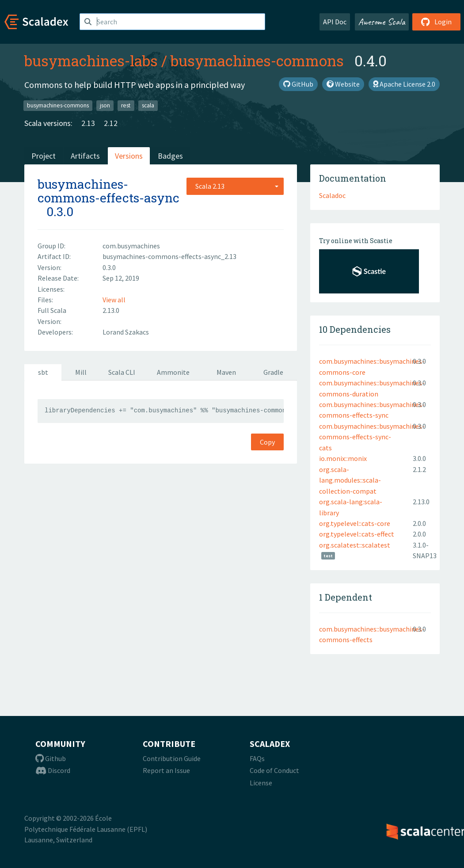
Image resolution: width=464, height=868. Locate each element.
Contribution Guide (172, 758)
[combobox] (235, 186)
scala (148, 105)
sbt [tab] (43, 372)
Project (44, 156)
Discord (53, 770)
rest (126, 105)
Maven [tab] (226, 372)
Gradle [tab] (273, 372)
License (261, 783)
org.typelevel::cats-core (355, 523)
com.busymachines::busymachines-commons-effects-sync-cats (372, 437)
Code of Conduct (274, 770)
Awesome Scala (382, 22)
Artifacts (85, 156)
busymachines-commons (257, 61)
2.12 (111, 123)
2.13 (88, 123)
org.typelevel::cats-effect (357, 534)
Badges (170, 156)
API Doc (335, 22)
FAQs (257, 758)
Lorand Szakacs (126, 332)
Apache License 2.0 (404, 84)
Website (343, 84)
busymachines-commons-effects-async (108, 191)
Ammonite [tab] (173, 372)
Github (51, 758)
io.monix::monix (343, 458)
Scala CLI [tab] (122, 372)
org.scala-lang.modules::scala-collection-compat (350, 480)
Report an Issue (166, 770)
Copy (267, 442)
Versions (129, 156)
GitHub (298, 84)
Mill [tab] (81, 372)
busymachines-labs (91, 61)
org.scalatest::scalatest (355, 545)
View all (114, 300)
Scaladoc (332, 195)
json (105, 105)
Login (436, 22)
